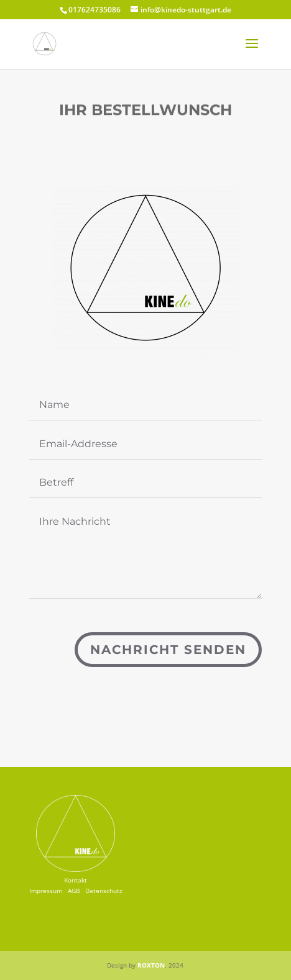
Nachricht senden (168, 650)
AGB (74, 891)
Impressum (46, 891)
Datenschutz (104, 891)
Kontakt (76, 880)
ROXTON (151, 965)
